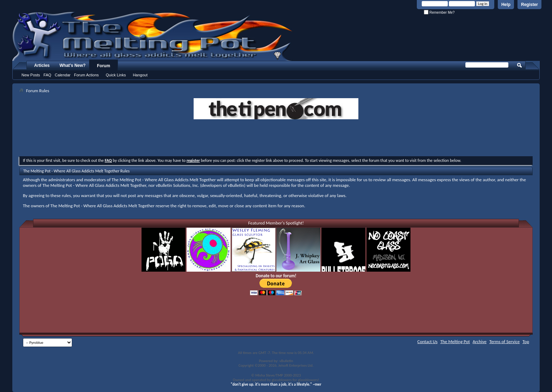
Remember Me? (439, 12)
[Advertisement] (276, 139)
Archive (480, 342)
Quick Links (116, 75)
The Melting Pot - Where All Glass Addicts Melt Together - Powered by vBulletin (153, 36)
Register (529, 5)
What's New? (73, 65)
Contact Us (428, 342)
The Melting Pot (455, 342)
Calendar (63, 75)
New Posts (31, 75)
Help (506, 5)
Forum (104, 66)
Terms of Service (504, 342)
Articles (42, 65)
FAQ (48, 75)
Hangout (140, 75)
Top (526, 342)
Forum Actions (86, 75)
